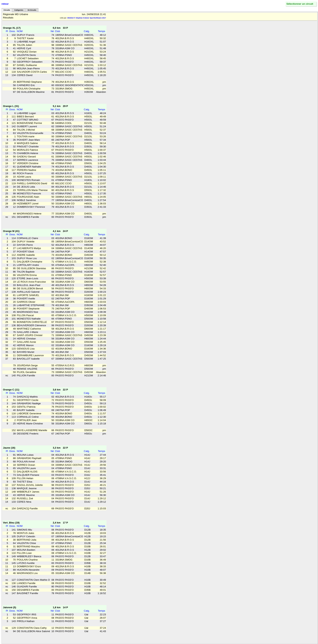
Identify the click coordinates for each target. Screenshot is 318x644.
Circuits (7, 10)
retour (5, 4)
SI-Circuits (32, 10)
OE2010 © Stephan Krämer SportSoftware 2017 (87, 18)
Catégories (19, 10)
